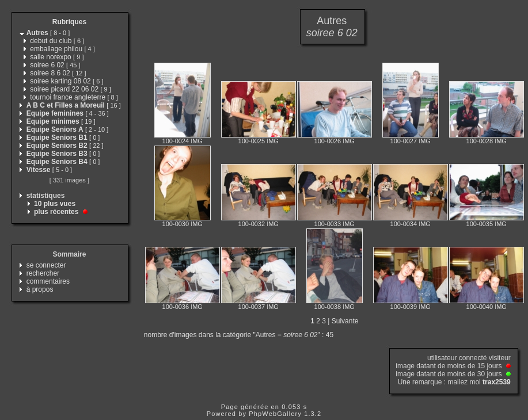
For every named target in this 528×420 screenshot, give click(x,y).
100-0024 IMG (183, 141)
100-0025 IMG (259, 141)
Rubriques (69, 22)
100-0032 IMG (259, 224)
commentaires (48, 281)
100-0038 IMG (335, 307)
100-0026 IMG (335, 141)
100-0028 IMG (487, 141)
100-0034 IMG (411, 224)
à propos (40, 289)
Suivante (345, 321)
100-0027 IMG (411, 141)
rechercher (43, 273)
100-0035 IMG (487, 224)
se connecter (46, 265)
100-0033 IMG (335, 224)
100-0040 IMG (487, 307)
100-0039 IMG (411, 307)
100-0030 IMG (183, 224)
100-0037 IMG (259, 307)
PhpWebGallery (275, 414)
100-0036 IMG (183, 307)
